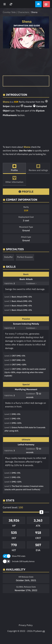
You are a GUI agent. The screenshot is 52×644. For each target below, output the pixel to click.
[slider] (41, 512)
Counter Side (9, 12)
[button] (38, 4)
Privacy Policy (26, 625)
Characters (23, 12)
